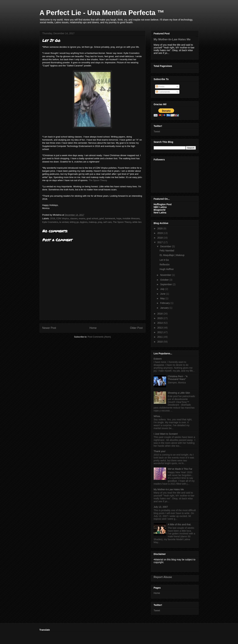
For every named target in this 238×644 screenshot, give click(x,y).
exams (82, 218)
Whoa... (158, 416)
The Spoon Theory (98, 180)
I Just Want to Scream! (166, 434)
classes (74, 218)
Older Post (136, 328)
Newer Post (49, 328)
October (165, 280)
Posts (160, 87)
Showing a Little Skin (179, 393)
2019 (160, 233)
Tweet (157, 132)
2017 (160, 242)
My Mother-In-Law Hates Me (172, 39)
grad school (92, 218)
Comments (163, 92)
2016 (160, 314)
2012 (160, 332)
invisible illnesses (131, 218)
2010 (160, 342)
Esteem (158, 359)
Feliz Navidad (167, 251)
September (166, 284)
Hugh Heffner (167, 269)
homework (110, 218)
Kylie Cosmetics (50, 222)
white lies (137, 222)
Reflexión (164, 265)
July (163, 289)
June (163, 294)
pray (100, 222)
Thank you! (160, 451)
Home (93, 328)
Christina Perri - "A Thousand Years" (178, 378)
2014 (160, 323)
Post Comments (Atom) (99, 337)
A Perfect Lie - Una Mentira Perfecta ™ (102, 13)
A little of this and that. (179, 524)
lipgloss (84, 222)
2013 (160, 328)
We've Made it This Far (180, 469)
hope (119, 218)
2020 (160, 228)
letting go (74, 222)
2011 (160, 337)
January (165, 308)
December (166, 246)
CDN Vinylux (62, 218)
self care (108, 222)
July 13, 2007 (161, 507)
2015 (160, 318)
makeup (93, 222)
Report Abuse (163, 577)
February (165, 303)
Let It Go (164, 260)
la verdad (64, 222)
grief (101, 218)
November (166, 275)
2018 (53, 218)
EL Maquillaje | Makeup (172, 255)
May (163, 298)
